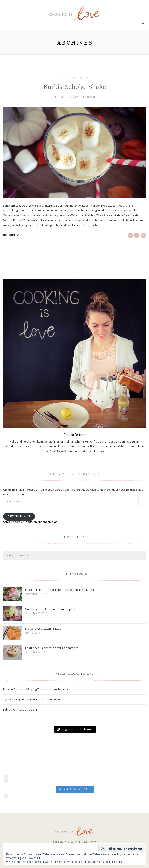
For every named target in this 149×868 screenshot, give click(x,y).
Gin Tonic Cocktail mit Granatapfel (50, 609)
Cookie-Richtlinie (113, 862)
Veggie (91, 78)
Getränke (60, 78)
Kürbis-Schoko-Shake (75, 87)
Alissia (91, 97)
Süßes (77, 78)
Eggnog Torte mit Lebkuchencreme (49, 689)
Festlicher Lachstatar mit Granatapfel (52, 648)
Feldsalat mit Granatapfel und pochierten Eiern (60, 590)
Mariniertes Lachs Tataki (43, 629)
